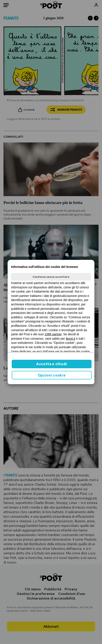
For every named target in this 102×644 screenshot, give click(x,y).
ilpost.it (71, 339)
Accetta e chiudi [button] (52, 364)
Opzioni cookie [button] (52, 375)
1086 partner (53, 334)
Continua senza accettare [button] (51, 277)
